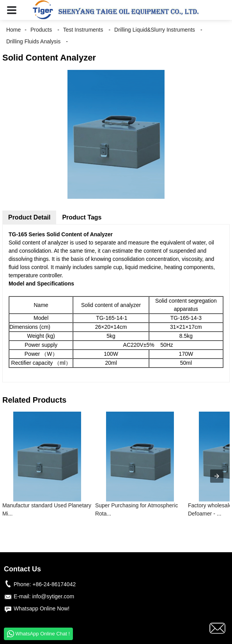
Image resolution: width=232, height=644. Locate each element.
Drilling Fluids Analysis (33, 41)
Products (41, 30)
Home (13, 30)
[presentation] (217, 476)
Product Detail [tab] (29, 217)
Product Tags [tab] (82, 217)
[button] (12, 10)
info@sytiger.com (53, 596)
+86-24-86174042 (54, 584)
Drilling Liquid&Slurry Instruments (155, 30)
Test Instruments (83, 30)
